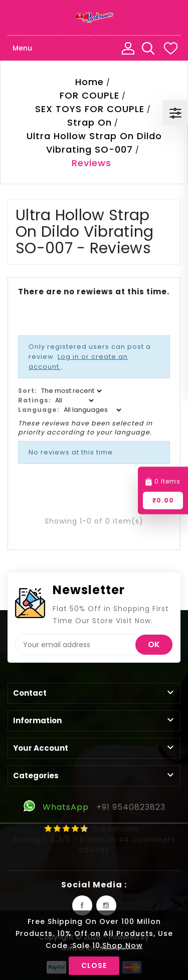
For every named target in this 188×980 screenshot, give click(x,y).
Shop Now (123, 945)
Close (94, 965)
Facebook (82, 905)
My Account (128, 48)
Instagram (106, 905)
